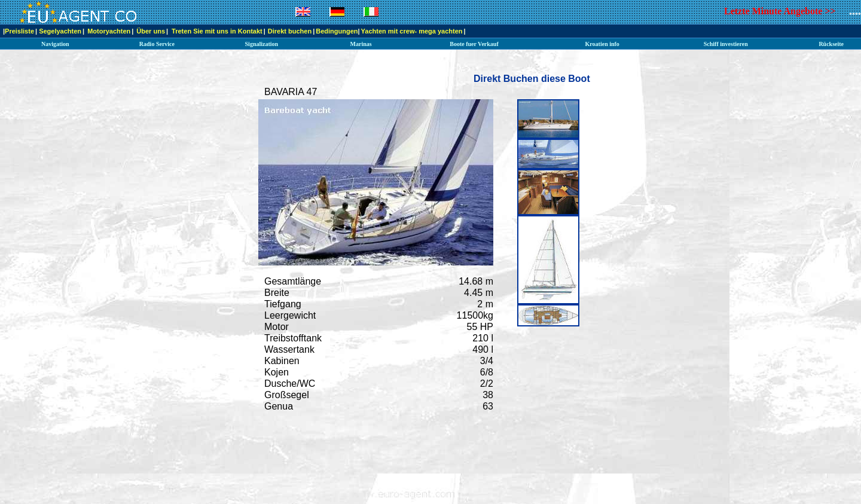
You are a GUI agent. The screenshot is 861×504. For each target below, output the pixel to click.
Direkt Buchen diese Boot (532, 79)
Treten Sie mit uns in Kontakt (217, 31)
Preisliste (19, 31)
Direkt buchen (290, 31)
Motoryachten (109, 31)
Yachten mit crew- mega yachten (412, 31)
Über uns (151, 31)
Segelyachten (60, 31)
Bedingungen (337, 31)
